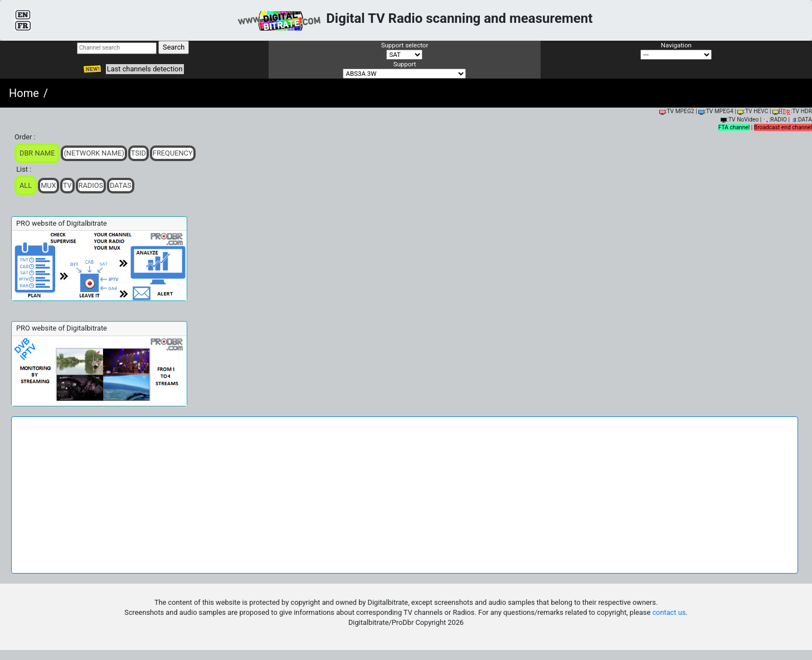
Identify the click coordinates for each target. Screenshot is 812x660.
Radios (91, 185)
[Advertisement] (405, 495)
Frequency (173, 153)
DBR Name (37, 153)
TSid (138, 153)
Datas (121, 185)
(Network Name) (94, 153)
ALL (26, 185)
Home (24, 93)
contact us (669, 612)
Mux (48, 185)
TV (67, 185)
